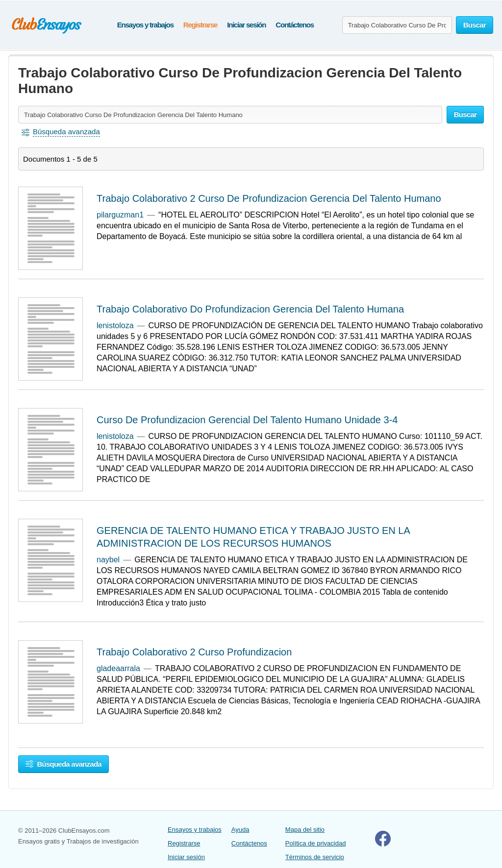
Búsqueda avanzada (63, 764)
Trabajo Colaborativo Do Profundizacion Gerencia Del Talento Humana (250, 309)
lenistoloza (115, 325)
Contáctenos (295, 25)
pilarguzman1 (120, 215)
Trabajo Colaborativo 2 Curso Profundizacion (194, 652)
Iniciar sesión (246, 25)
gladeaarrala (118, 668)
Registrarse (200, 25)
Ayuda (240, 830)
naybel (108, 560)
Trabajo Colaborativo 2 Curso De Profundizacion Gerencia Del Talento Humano (269, 198)
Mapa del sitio (305, 830)
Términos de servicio (315, 857)
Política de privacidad (316, 843)
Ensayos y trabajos (145, 25)
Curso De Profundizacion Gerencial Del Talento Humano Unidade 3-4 (247, 420)
